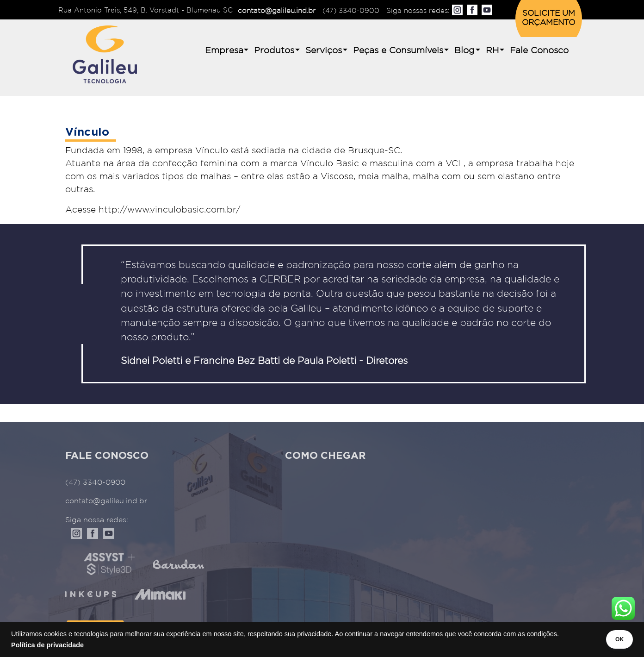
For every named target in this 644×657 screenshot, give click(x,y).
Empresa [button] (224, 51)
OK (613, 639)
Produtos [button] (274, 51)
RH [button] (492, 51)
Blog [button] (464, 51)
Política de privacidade (47, 645)
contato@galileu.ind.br (277, 11)
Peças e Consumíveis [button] (398, 51)
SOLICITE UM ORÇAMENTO (548, 18)
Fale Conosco (539, 51)
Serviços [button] (324, 51)
